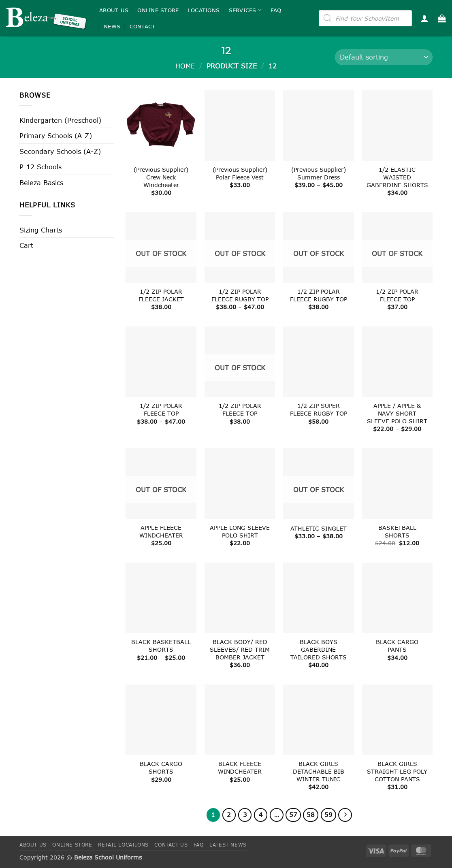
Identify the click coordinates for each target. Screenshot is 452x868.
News (112, 26)
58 (311, 815)
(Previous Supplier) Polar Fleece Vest (240, 173)
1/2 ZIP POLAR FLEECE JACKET (161, 295)
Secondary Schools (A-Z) (60, 151)
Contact (143, 26)
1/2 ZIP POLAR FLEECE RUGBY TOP (240, 295)
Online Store (158, 10)
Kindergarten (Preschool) (60, 120)
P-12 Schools (41, 167)
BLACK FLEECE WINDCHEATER (240, 768)
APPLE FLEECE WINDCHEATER (161, 531)
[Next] (345, 815)
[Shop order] (384, 57)
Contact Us (171, 845)
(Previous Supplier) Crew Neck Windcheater (161, 177)
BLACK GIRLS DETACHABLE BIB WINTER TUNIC (319, 771)
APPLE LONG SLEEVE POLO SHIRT (240, 531)
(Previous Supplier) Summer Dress (319, 173)
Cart (26, 245)
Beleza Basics (41, 182)
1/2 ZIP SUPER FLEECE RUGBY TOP (319, 409)
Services (245, 10)
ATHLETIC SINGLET (319, 528)
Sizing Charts (41, 230)
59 (328, 815)
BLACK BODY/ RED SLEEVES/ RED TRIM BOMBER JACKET (240, 649)
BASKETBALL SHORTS (397, 531)
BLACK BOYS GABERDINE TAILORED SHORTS (319, 649)
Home (185, 66)
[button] (424, 18)
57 (293, 815)
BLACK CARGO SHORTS (161, 768)
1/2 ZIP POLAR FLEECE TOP (397, 295)
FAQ (276, 10)
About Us (114, 10)
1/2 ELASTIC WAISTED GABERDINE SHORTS (397, 177)
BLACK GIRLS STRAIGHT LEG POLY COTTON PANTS (397, 771)
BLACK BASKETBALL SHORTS (161, 646)
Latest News (228, 845)
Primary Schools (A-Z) (56, 135)
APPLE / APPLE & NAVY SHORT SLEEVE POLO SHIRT (397, 413)
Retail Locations (123, 845)
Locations (204, 10)
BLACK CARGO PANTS (397, 646)
